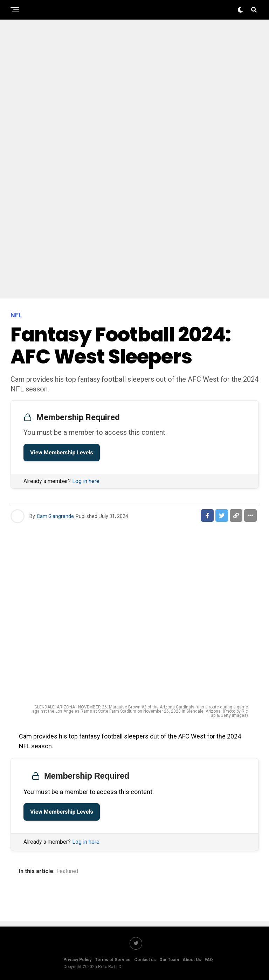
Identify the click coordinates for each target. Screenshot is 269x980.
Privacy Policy (77, 960)
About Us (192, 960)
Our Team (169, 960)
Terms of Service (113, 960)
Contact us (145, 960)
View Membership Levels (62, 452)
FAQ (209, 960)
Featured (67, 871)
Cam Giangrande (55, 516)
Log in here (86, 481)
